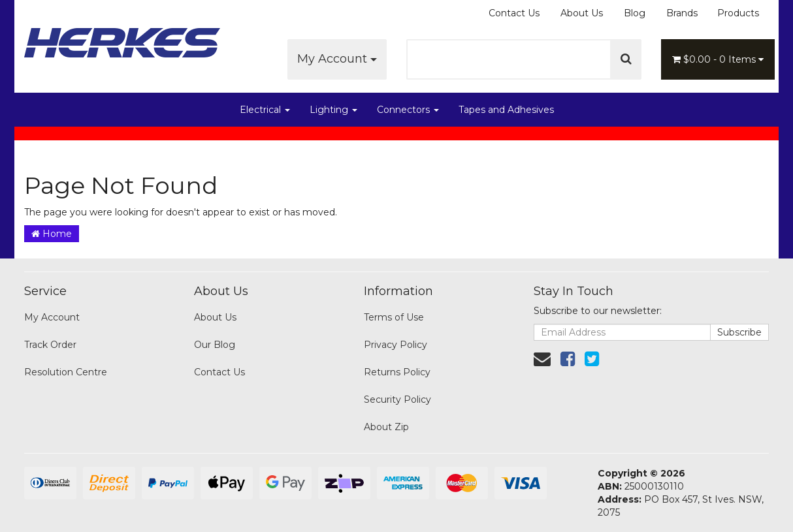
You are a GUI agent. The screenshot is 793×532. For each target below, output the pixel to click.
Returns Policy (397, 372)
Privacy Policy (396, 345)
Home (52, 234)
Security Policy (397, 399)
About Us (582, 13)
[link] (568, 359)
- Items (718, 59)
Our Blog (215, 345)
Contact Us (514, 13)
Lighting (333, 110)
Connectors (408, 110)
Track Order (50, 345)
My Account (337, 59)
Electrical (265, 110)
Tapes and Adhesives (506, 110)
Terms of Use (394, 317)
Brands (682, 13)
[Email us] (542, 359)
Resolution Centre (66, 372)
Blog (635, 13)
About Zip (386, 427)
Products (738, 13)
